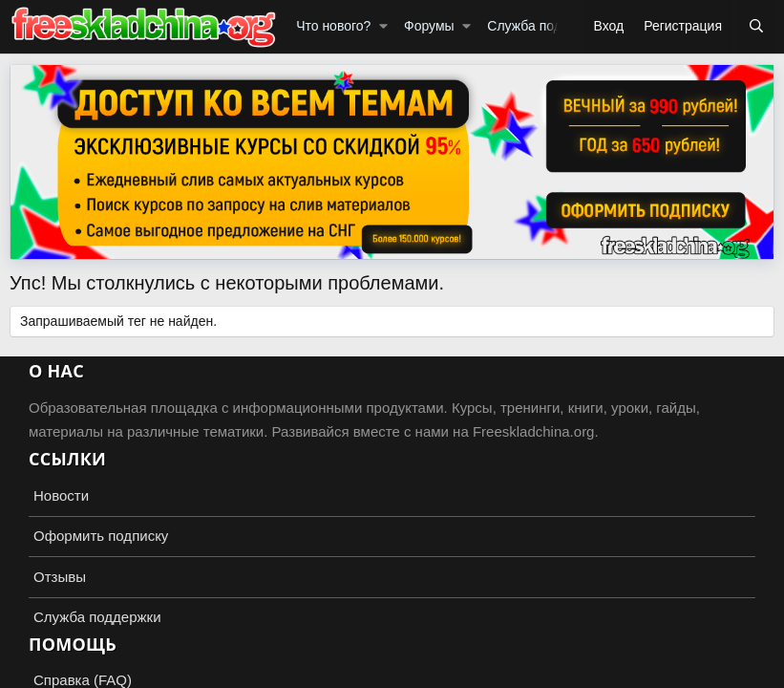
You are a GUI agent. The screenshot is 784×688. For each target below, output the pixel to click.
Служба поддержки (547, 26)
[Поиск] (756, 27)
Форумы (429, 26)
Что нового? (333, 26)
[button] (383, 27)
